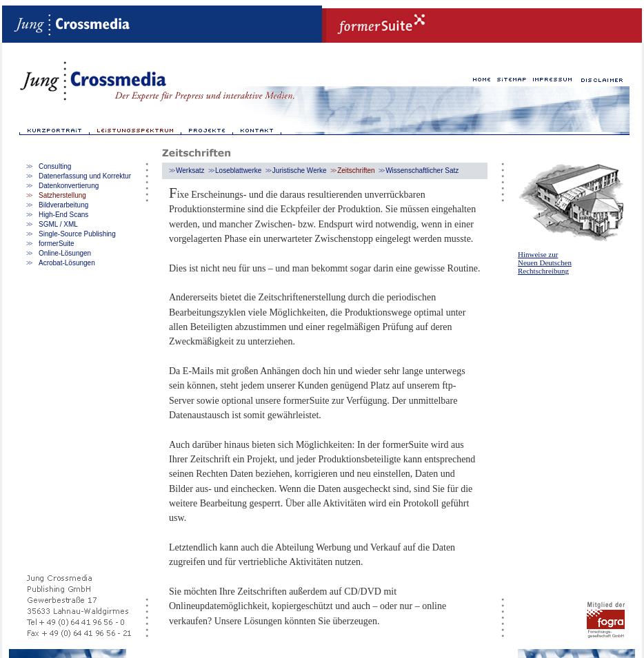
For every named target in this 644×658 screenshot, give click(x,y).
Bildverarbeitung (63, 205)
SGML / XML (58, 224)
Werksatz (190, 171)
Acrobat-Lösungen (67, 263)
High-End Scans (63, 215)
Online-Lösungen (65, 253)
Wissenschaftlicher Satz (422, 171)
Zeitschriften (356, 171)
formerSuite (57, 244)
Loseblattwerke (238, 171)
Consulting (55, 166)
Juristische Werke (300, 171)
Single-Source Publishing (77, 234)
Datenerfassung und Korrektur (85, 176)
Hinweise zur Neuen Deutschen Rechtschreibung (545, 263)
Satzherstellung (62, 195)
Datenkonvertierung (69, 186)
